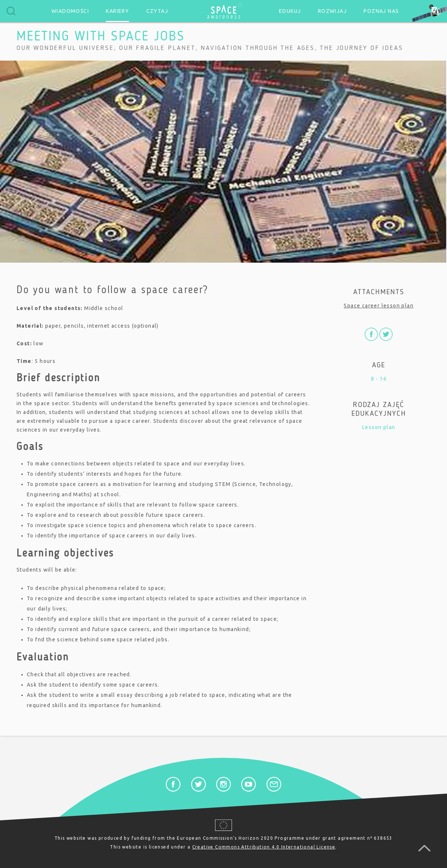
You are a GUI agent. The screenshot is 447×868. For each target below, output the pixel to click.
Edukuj (290, 11)
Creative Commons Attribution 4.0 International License (264, 847)
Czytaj (157, 11)
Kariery (117, 11)
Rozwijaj (332, 11)
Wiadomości (70, 11)
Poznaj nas (381, 11)
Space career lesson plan (379, 306)
